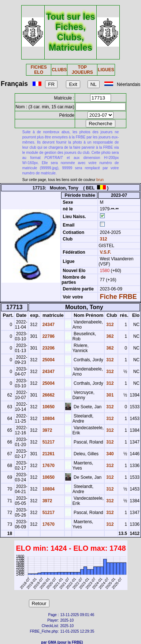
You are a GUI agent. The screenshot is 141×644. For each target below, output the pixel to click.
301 (109, 395)
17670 (48, 466)
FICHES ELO (39, 70)
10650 (48, 407)
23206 (48, 348)
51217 (48, 442)
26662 (48, 395)
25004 (48, 360)
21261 (48, 454)
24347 (48, 325)
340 (109, 454)
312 (103, 239)
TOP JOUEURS (82, 70)
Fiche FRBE (118, 297)
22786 (48, 336)
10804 (48, 419)
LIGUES (106, 70)
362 (109, 336)
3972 (47, 430)
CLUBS (59, 70)
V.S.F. (105, 252)
